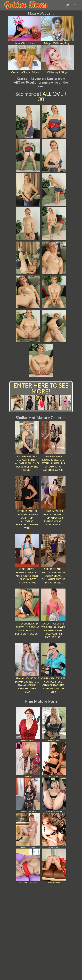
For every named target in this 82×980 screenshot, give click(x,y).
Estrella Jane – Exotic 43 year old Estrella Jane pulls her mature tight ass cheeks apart (53, 463)
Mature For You (28, 831)
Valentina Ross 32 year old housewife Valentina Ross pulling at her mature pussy (53, 630)
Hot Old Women (28, 795)
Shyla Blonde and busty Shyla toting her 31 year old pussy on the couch (27, 629)
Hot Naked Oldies (28, 866)
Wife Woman (54, 866)
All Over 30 (52, 96)
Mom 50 (28, 760)
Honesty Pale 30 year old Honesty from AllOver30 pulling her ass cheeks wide (53, 518)
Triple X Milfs (54, 760)
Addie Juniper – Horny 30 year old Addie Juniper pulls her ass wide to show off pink (27, 576)
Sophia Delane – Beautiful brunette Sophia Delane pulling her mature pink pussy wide (53, 576)
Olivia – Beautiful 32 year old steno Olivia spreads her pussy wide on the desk (53, 685)
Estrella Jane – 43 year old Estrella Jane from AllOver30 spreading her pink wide (27, 520)
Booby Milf (54, 831)
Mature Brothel (54, 795)
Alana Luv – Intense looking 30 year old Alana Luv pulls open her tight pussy (27, 685)
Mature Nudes (28, 724)
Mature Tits (54, 724)
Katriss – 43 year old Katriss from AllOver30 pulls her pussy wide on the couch (27, 463)
